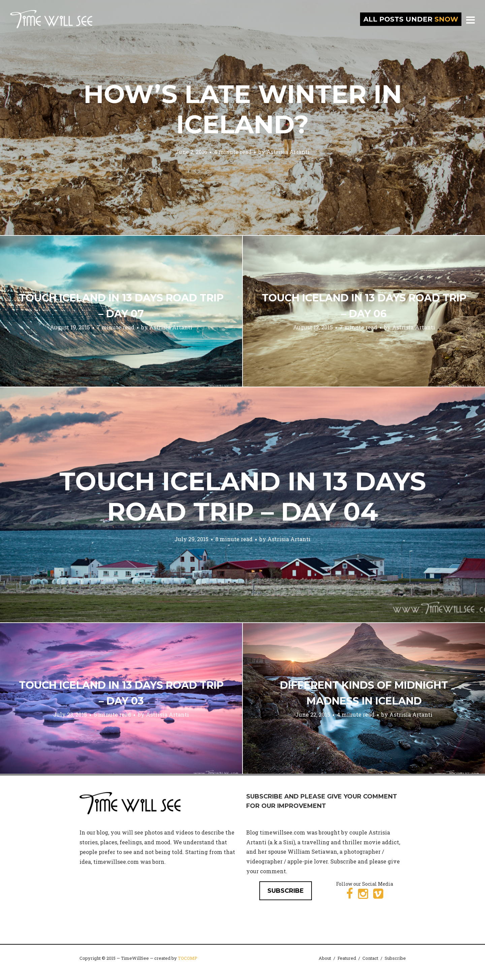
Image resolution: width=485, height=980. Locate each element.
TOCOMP (188, 958)
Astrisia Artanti (288, 152)
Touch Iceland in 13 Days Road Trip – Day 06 (364, 306)
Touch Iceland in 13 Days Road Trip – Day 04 (243, 496)
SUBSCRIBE (286, 891)
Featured (347, 958)
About (325, 958)
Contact (370, 958)
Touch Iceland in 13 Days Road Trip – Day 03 (121, 693)
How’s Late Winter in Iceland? (243, 109)
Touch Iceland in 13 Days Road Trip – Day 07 (121, 306)
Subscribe (395, 958)
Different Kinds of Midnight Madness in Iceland (364, 693)
